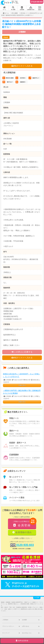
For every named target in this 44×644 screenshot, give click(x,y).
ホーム (6, 13)
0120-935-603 (38, 2)
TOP (37, 597)
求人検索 (15, 13)
